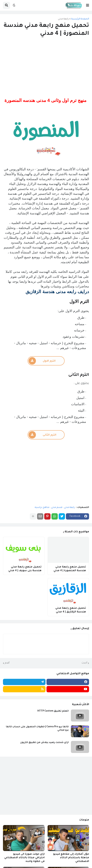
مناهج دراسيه (42, 508)
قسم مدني (57, 508)
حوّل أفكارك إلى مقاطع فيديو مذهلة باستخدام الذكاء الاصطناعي (71, 858)
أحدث (84, 663)
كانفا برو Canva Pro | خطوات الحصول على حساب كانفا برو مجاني (37, 729)
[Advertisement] (46, 68)
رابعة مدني (63, 19)
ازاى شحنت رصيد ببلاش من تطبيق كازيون (44, 743)
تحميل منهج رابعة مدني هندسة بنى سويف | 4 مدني (25, 569)
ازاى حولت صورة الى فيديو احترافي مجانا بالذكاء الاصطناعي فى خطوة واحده (24, 858)
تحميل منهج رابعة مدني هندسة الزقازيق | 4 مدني (71, 610)
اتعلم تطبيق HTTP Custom (53, 711)
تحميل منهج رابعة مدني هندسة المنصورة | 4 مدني (70, 569)
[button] (88, 5)
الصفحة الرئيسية (80, 19)
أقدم (7, 663)
